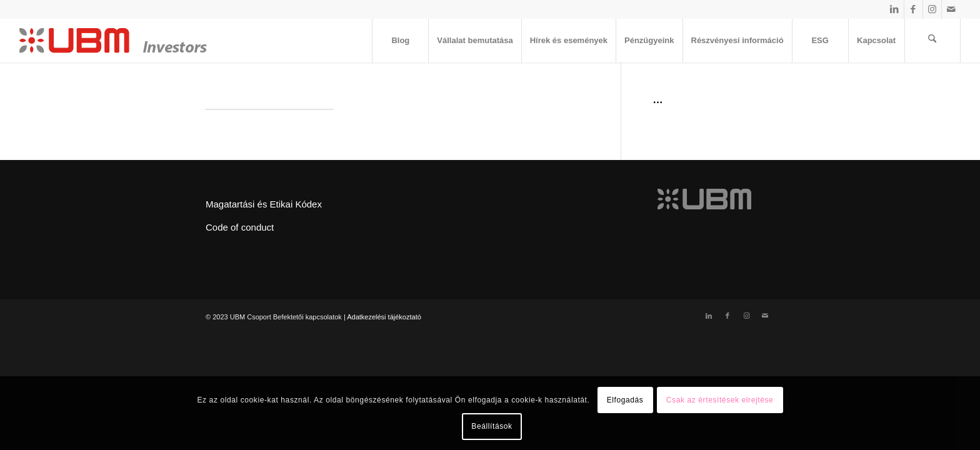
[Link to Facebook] (913, 9)
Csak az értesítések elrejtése (720, 400)
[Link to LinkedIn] (895, 9)
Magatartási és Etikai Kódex (264, 204)
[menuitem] (400, 41)
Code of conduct (240, 227)
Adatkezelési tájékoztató (384, 317)
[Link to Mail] (951, 9)
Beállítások (492, 426)
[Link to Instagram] (932, 9)
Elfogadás (625, 400)
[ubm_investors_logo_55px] (113, 41)
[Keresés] (932, 41)
